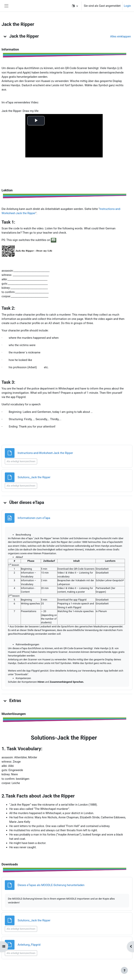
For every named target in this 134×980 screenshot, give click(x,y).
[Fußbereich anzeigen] (124, 970)
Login (127, 6)
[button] (75, 6)
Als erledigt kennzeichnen (21, 461)
